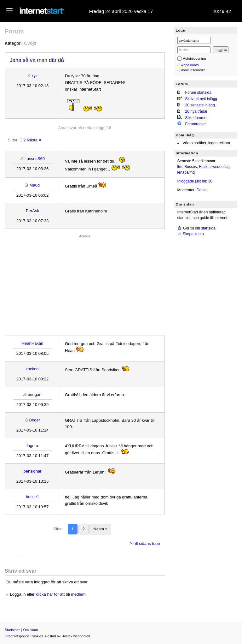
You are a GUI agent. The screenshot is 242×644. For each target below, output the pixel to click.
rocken (32, 369)
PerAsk (32, 211)
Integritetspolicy (17, 636)
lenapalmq (186, 172)
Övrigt (30, 43)
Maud (35, 185)
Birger (35, 420)
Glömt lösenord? (192, 70)
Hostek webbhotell (76, 636)
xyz (35, 76)
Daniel (202, 190)
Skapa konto (189, 65)
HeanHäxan (33, 343)
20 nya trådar (196, 111)
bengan (35, 394)
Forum (14, 31)
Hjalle (204, 167)
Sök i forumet (196, 118)
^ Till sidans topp (145, 543)
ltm (180, 167)
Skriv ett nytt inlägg (201, 99)
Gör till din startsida (199, 228)
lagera (32, 446)
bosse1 (32, 497)
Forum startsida (198, 92)
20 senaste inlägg (200, 105)
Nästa (32, 140)
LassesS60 (35, 159)
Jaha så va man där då (37, 60)
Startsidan (13, 630)
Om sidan (31, 630)
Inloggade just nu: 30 (195, 181)
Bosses (190, 167)
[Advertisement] (85, 283)
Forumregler (196, 124)
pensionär (32, 471)
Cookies (37, 636)
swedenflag (220, 167)
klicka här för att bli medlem (60, 594)
